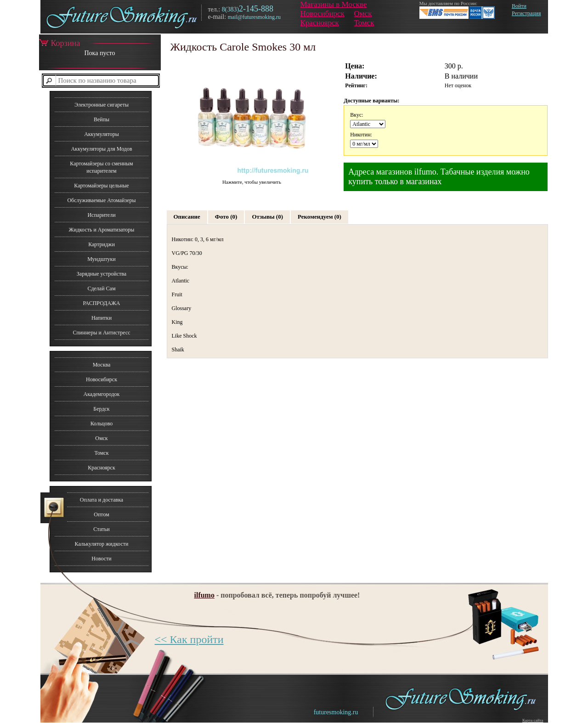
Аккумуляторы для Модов (101, 149)
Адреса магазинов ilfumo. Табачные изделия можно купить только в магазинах (439, 177)
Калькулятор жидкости (102, 544)
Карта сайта (533, 720)
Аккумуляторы (102, 134)
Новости (102, 559)
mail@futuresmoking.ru (254, 17)
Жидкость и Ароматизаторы (102, 230)
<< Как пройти (189, 639)
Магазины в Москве (334, 4)
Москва (102, 365)
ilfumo (204, 595)
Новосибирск (322, 14)
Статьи (101, 529)
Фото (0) (226, 217)
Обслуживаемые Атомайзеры (101, 200)
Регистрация (526, 13)
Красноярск (320, 23)
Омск (363, 14)
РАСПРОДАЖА (101, 303)
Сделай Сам (101, 288)
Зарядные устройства (102, 274)
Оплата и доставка (102, 500)
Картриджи (102, 244)
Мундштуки (101, 259)
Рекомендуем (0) (319, 217)
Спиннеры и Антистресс (101, 333)
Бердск (101, 409)
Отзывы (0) (267, 217)
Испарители (101, 215)
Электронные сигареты (102, 105)
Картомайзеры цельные (101, 186)
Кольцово (102, 424)
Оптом (102, 514)
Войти (519, 6)
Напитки (102, 318)
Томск (364, 23)
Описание (187, 217)
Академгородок (102, 394)
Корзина (60, 43)
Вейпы (102, 119)
